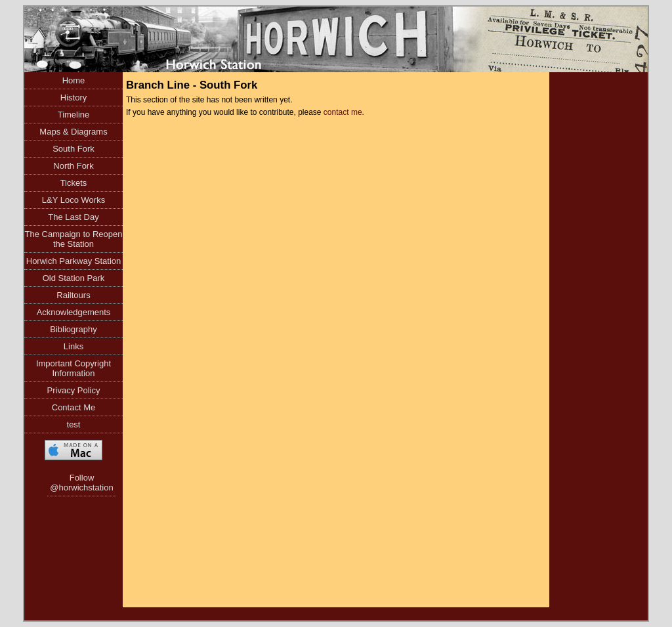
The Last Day (73, 217)
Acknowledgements (74, 312)
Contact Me (73, 407)
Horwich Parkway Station (74, 261)
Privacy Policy (74, 390)
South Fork (73, 149)
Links (73, 346)
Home (74, 80)
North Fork (73, 166)
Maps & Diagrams (73, 132)
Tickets (74, 183)
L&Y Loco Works (73, 200)
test (74, 424)
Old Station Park (74, 278)
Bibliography (73, 329)
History (73, 97)
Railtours (73, 295)
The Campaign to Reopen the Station (74, 239)
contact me (343, 112)
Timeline (74, 115)
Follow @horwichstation (81, 483)
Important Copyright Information (73, 368)
